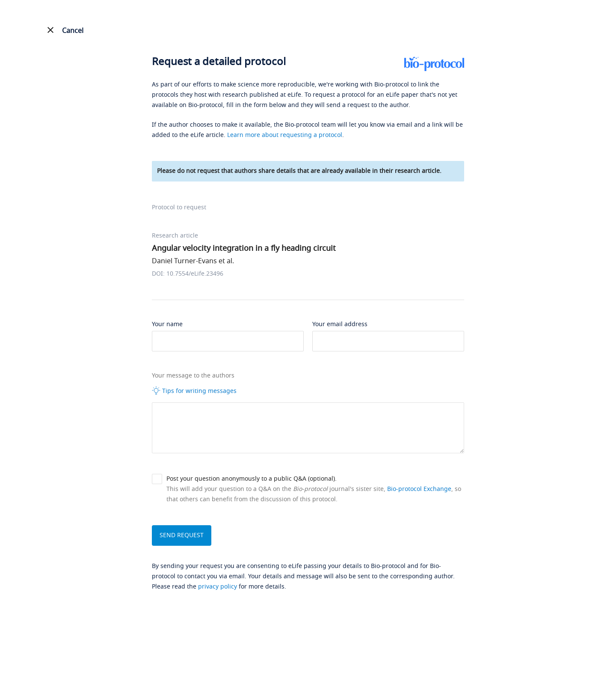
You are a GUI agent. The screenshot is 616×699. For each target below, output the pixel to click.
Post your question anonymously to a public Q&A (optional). (252, 479)
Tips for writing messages (194, 391)
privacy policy (218, 587)
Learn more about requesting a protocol (285, 135)
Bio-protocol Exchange (419, 489)
